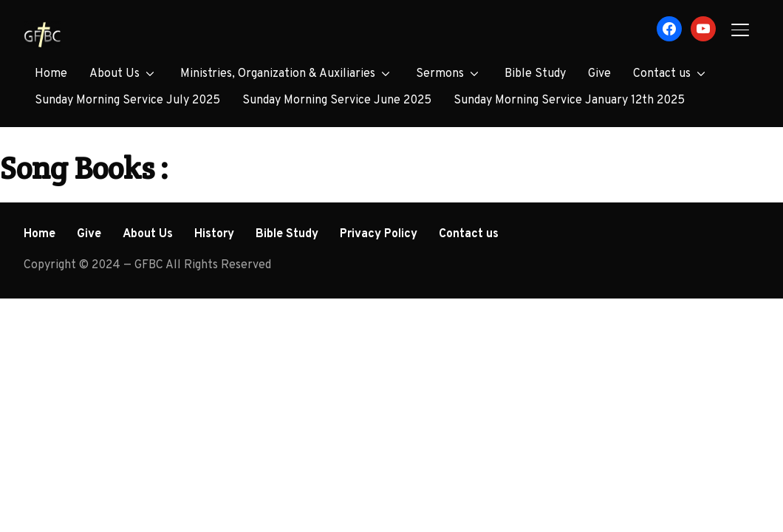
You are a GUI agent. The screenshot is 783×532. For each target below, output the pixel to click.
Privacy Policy (379, 234)
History (214, 234)
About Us (114, 74)
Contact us (662, 74)
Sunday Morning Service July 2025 (127, 100)
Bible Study (535, 74)
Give (599, 74)
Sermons (440, 74)
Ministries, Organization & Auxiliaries (278, 74)
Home (51, 74)
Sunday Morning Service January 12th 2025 (569, 100)
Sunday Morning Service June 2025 (337, 100)
